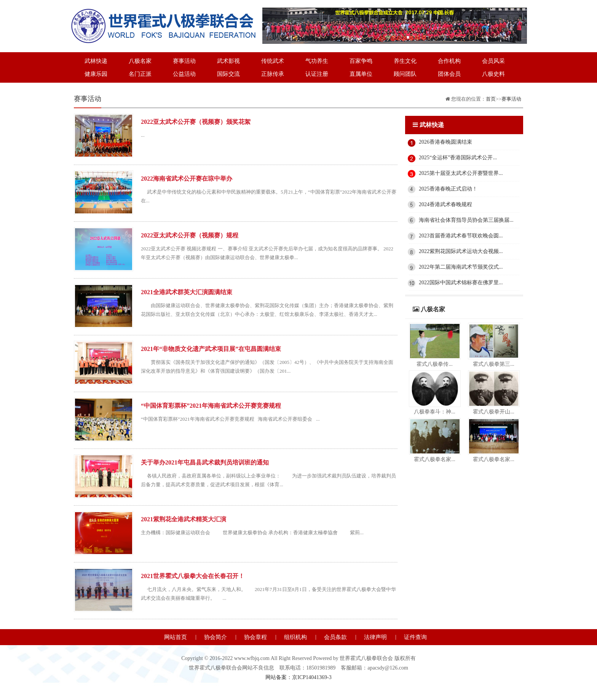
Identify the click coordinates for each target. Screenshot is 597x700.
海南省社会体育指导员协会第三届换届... (466, 220)
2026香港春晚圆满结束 (445, 142)
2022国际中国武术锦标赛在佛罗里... (461, 283)
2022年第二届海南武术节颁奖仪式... (461, 267)
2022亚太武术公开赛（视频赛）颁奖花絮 (196, 122)
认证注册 (317, 74)
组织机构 (295, 637)
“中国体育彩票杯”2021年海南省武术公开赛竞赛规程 (211, 406)
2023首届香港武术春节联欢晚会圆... (461, 236)
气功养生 (317, 61)
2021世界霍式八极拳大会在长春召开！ (193, 576)
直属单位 (361, 74)
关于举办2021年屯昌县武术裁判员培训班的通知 (205, 462)
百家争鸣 (361, 61)
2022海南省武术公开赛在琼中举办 (187, 179)
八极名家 (140, 61)
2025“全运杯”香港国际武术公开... (458, 158)
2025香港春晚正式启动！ (448, 189)
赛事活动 (184, 61)
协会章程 (255, 637)
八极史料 (493, 74)
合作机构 (449, 61)
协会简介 (215, 637)
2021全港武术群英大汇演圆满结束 (187, 292)
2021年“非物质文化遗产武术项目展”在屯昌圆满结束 (211, 349)
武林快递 (96, 61)
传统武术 (273, 61)
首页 (491, 99)
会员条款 (335, 637)
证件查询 (415, 637)
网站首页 (176, 637)
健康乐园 (96, 74)
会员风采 (493, 61)
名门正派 (140, 74)
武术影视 (228, 61)
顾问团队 (405, 74)
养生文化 (405, 61)
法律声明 (375, 637)
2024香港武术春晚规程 (445, 204)
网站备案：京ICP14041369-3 (298, 677)
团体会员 (449, 74)
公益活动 (184, 74)
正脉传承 (273, 74)
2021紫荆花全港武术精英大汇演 (184, 519)
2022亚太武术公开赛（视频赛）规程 (190, 235)
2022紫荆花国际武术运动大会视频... (461, 251)
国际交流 (228, 74)
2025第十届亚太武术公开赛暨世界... (461, 173)
